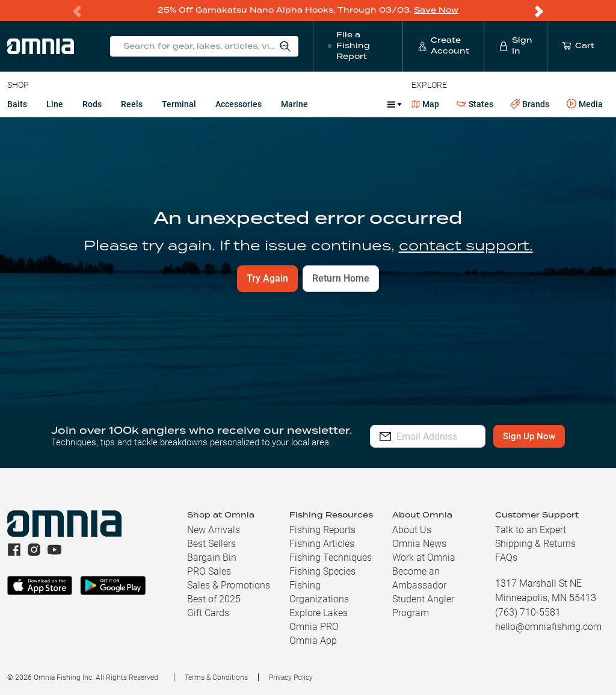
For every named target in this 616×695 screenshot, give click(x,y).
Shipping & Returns (535, 543)
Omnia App (313, 640)
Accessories (239, 103)
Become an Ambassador (419, 578)
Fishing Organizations (319, 592)
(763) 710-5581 (528, 612)
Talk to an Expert (531, 529)
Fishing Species (322, 571)
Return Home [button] (341, 278)
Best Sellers (211, 543)
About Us (412, 529)
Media (585, 103)
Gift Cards (208, 612)
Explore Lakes (319, 612)
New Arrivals (214, 529)
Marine (294, 103)
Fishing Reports (322, 529)
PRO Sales (209, 571)
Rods (92, 103)
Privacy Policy (291, 677)
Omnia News (419, 543)
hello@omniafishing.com (548, 626)
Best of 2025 (214, 598)
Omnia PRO (314, 626)
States (475, 104)
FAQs (506, 557)
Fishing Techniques (331, 557)
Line (55, 103)
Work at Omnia (424, 557)
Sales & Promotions (229, 585)
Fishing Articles (322, 543)
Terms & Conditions (216, 677)
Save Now (436, 10)
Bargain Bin (212, 557)
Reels (132, 103)
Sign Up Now (546, 436)
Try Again (267, 278)
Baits (17, 103)
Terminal (179, 103)
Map (426, 103)
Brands (530, 104)
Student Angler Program (423, 605)
